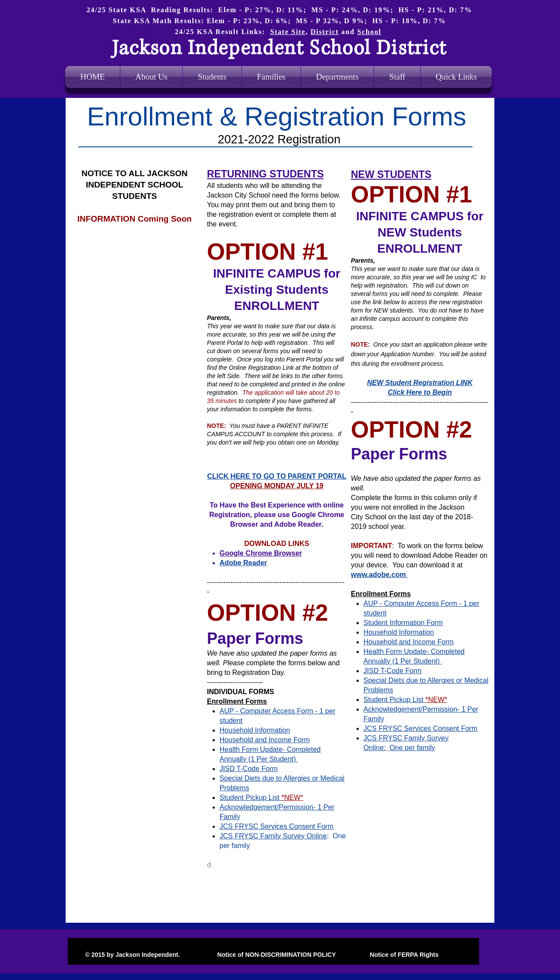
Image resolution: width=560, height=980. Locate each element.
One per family (412, 748)
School (369, 32)
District (325, 32)
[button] (337, 77)
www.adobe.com (379, 575)
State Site (288, 32)
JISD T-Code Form (393, 671)
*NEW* (436, 700)
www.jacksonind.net (102, 328)
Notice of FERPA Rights (403, 955)
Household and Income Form (409, 642)
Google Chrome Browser (261, 553)
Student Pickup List (394, 700)
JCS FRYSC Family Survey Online (273, 836)
